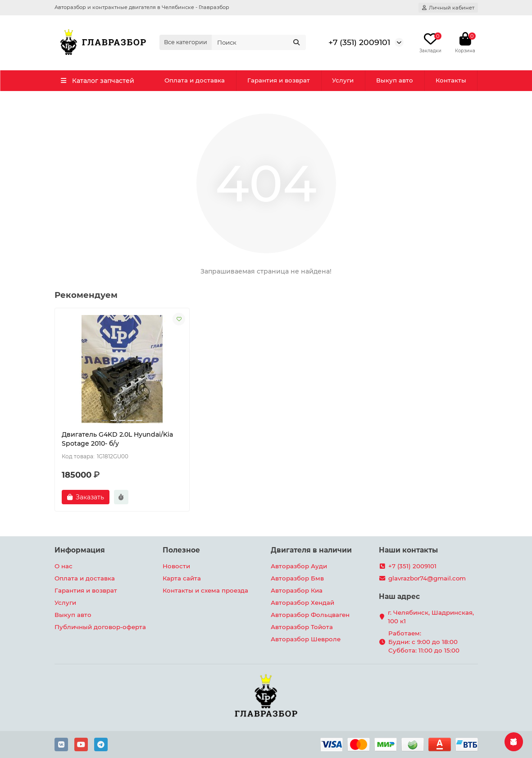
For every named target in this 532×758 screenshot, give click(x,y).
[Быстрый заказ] (121, 497)
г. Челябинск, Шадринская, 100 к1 (431, 617)
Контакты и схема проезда (205, 590)
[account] (448, 8)
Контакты (451, 80)
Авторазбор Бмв (297, 578)
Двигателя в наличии (311, 550)
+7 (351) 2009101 (359, 42)
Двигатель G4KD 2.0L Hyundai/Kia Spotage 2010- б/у (117, 439)
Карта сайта (182, 578)
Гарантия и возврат (279, 80)
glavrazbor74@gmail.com (427, 578)
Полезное (181, 550)
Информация (80, 550)
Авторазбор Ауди (299, 566)
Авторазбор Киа (297, 590)
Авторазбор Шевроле (306, 639)
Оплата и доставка (195, 80)
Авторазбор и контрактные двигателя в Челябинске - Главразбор (142, 7)
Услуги (343, 80)
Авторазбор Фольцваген (310, 615)
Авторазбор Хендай (302, 603)
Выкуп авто (395, 80)
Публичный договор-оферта (100, 627)
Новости (176, 566)
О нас (64, 566)
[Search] (259, 42)
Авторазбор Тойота (302, 627)
